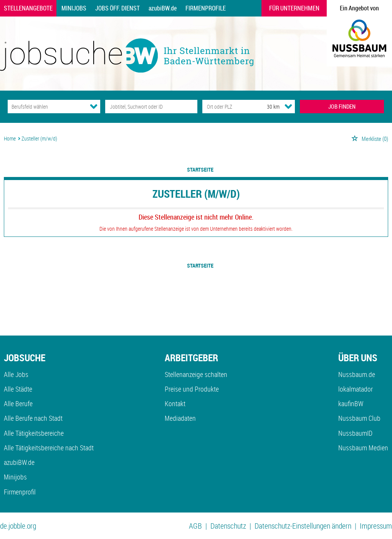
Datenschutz (228, 526)
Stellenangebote (28, 8)
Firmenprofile (206, 8)
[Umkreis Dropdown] (288, 106)
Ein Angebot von (359, 8)
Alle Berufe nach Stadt (33, 418)
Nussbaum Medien (363, 448)
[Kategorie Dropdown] (94, 106)
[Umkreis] (266, 107)
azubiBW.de (163, 8)
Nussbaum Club (359, 418)
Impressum (376, 526)
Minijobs (74, 8)
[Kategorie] (46, 107)
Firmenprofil (20, 492)
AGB (195, 526)
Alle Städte (18, 389)
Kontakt (175, 403)
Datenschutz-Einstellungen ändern (303, 526)
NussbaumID (355, 433)
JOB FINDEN (342, 106)
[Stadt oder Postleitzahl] (227, 107)
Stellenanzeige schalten (196, 374)
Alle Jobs (16, 374)
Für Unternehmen (294, 8)
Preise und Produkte (192, 389)
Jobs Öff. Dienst (117, 8)
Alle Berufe (18, 403)
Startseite (200, 169)
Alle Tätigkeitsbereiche (34, 433)
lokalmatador (356, 389)
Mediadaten (180, 418)
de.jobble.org (18, 526)
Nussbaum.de (357, 374)
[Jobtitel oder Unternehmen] (151, 107)
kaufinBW (351, 403)
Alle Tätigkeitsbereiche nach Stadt (49, 448)
